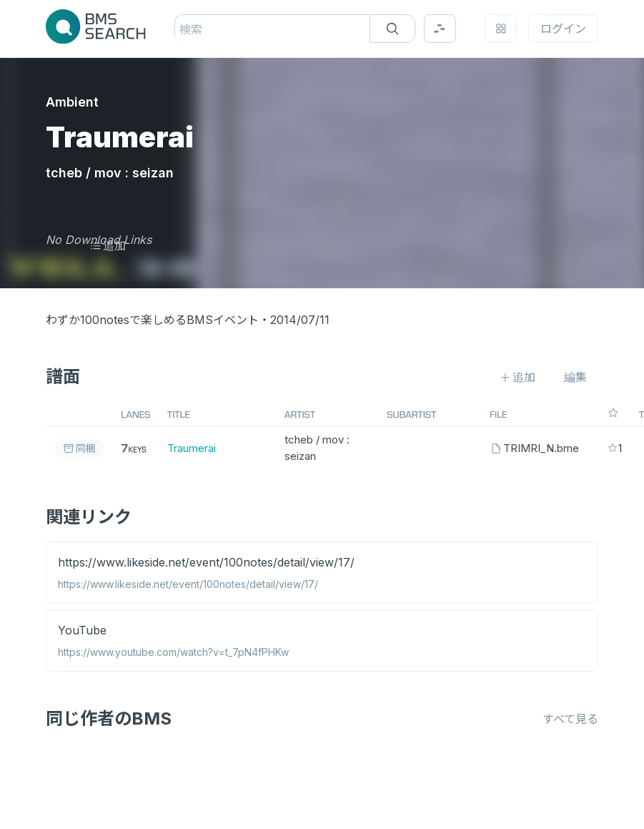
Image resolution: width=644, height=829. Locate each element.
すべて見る (570, 719)
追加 (108, 245)
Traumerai (192, 448)
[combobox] (181, 29)
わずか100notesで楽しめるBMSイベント (152, 320)
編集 (575, 377)
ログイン (563, 29)
